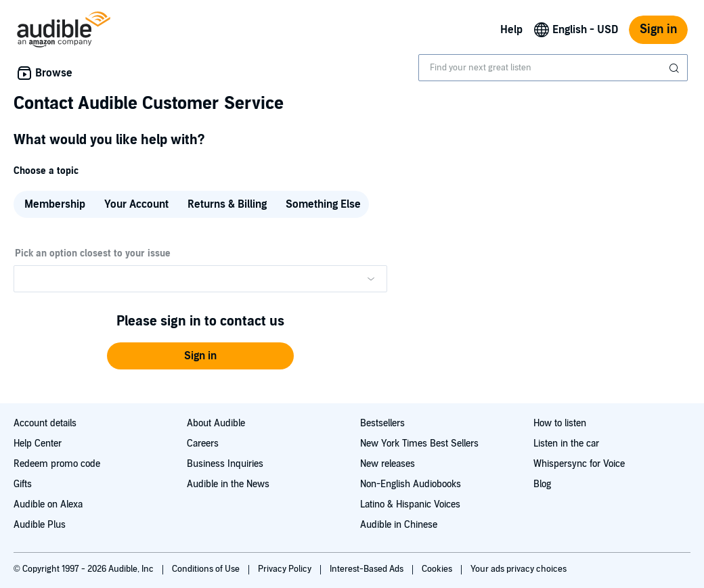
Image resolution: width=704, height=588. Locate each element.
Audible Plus (40, 525)
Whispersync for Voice (579, 464)
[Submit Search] (676, 68)
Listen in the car (566, 444)
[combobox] (553, 68)
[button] (200, 356)
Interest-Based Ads (368, 569)
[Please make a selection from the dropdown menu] (200, 279)
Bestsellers (382, 423)
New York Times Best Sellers (419, 444)
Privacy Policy (286, 569)
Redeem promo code (57, 464)
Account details (45, 423)
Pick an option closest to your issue (93, 253)
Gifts (23, 484)
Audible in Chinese (399, 525)
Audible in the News (228, 484)
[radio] (53, 204)
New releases (388, 464)
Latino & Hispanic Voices (410, 504)
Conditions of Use (207, 569)
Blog (542, 484)
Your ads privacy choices (519, 569)
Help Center (38, 444)
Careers (203, 444)
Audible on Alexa (48, 504)
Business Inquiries (225, 464)
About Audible (216, 423)
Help (511, 30)
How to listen (560, 423)
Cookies (438, 569)
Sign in (658, 29)
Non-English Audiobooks (411, 484)
